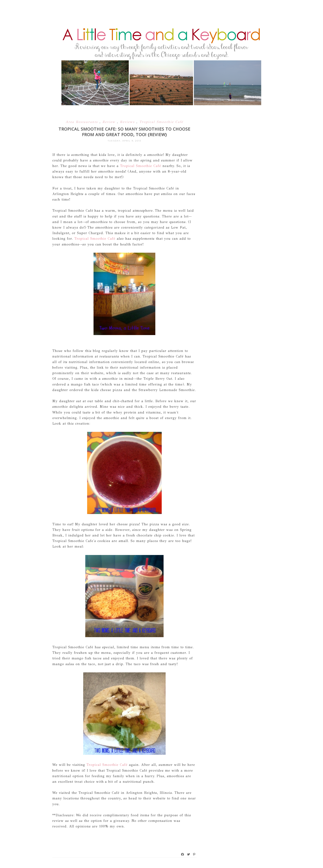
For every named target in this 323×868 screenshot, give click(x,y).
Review (110, 122)
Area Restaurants (83, 122)
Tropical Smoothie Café (161, 122)
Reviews (128, 122)
